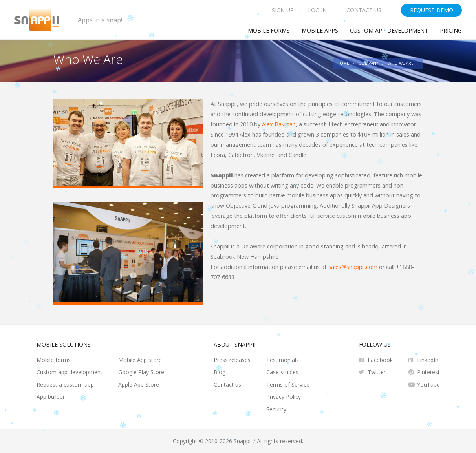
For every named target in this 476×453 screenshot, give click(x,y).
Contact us (227, 385)
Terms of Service (288, 385)
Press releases (232, 360)
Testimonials (283, 360)
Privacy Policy (284, 397)
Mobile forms (54, 360)
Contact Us (364, 10)
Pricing (451, 30)
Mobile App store (140, 360)
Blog (220, 372)
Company (368, 63)
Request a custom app (65, 385)
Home (343, 63)
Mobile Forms (269, 30)
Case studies (282, 372)
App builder (51, 397)
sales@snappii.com (353, 267)
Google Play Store (141, 372)
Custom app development (389, 30)
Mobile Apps (320, 30)
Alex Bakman (279, 124)
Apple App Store (139, 385)
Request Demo (432, 10)
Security (276, 409)
